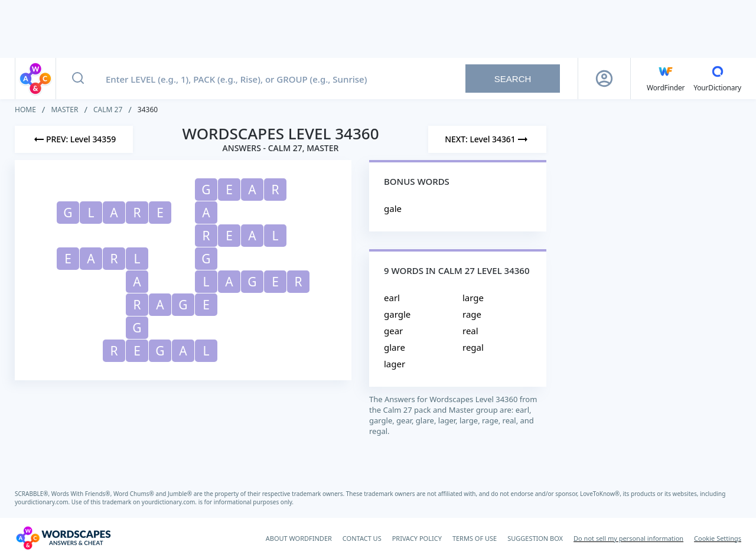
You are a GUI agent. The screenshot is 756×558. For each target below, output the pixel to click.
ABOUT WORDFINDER (299, 538)
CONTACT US (362, 538)
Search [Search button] (513, 79)
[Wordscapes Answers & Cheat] (63, 538)
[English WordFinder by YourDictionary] (666, 79)
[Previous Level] (74, 139)
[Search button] (78, 79)
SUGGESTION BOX (535, 538)
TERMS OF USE (475, 538)
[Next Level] (487, 139)
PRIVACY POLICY (417, 538)
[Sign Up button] (604, 79)
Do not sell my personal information (628, 538)
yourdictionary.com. (43, 502)
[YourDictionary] (717, 79)
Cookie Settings (718, 538)
